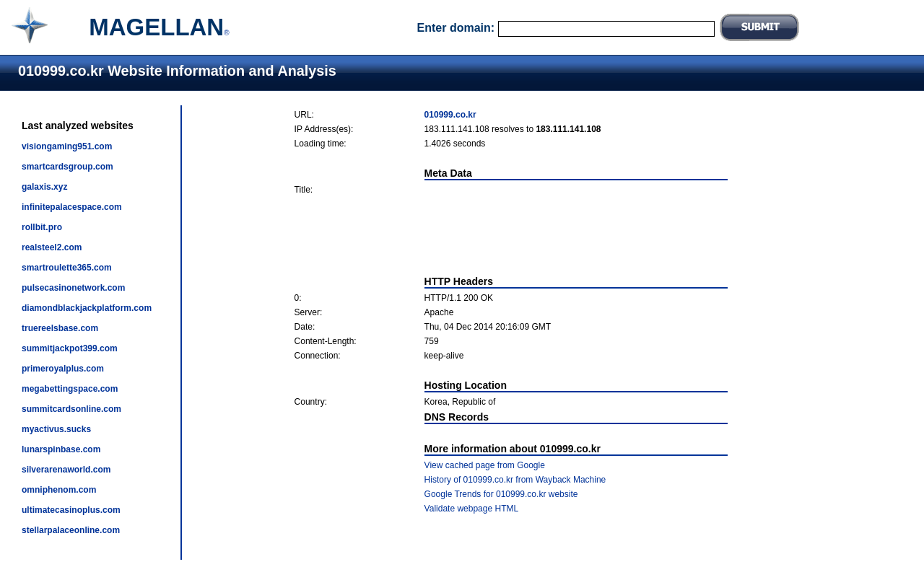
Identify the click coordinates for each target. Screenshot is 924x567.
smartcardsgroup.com (67, 167)
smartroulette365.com (67, 268)
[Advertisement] (511, 235)
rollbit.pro (42, 227)
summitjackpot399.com (70, 348)
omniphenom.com (59, 490)
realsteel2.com (52, 247)
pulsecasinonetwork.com (73, 288)
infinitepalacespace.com (72, 207)
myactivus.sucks (56, 429)
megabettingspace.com (70, 389)
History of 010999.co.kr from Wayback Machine (515, 480)
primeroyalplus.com (63, 369)
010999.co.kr (450, 115)
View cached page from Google (485, 465)
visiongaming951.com (67, 146)
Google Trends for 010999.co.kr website (501, 494)
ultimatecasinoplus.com (71, 510)
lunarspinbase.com (61, 449)
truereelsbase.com (60, 328)
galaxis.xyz (44, 187)
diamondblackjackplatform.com (87, 308)
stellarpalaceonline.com (71, 530)
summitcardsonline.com (71, 409)
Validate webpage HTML (472, 509)
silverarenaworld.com (66, 470)
